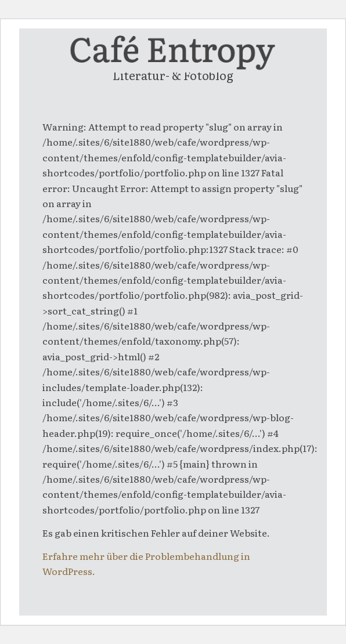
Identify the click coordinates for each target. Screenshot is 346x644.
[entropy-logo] (173, 52)
